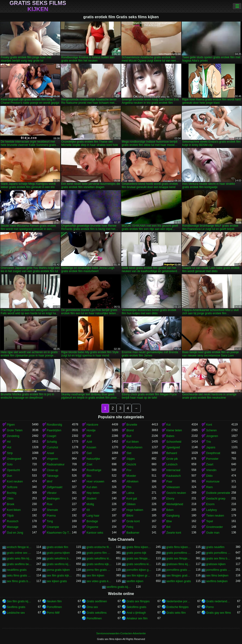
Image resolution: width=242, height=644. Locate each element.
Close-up (52, 470)
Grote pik (172, 459)
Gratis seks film (176, 613)
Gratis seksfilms (97, 613)
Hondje (91, 430)
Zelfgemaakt (55, 487)
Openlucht (13, 470)
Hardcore (92, 425)
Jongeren (212, 436)
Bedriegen (53, 499)
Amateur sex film (137, 618)
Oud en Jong (15, 533)
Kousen (91, 447)
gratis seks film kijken (19, 558)
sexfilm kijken (135, 581)
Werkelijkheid (175, 504)
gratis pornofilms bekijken (179, 553)
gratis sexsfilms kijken (139, 564)
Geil (89, 453)
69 (88, 510)
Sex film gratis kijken (19, 601)
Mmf (50, 482)
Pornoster (212, 459)
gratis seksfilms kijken (99, 558)
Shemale (52, 510)
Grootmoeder (214, 527)
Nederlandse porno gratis (179, 601)
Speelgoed (173, 447)
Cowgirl (52, 436)
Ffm (129, 487)
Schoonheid (174, 442)
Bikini (130, 516)
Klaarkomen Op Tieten (59, 533)
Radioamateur (56, 464)
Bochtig (12, 493)
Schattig (52, 442)
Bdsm (170, 510)
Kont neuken (15, 482)
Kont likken (14, 510)
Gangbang (173, 516)
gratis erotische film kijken (99, 547)
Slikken (131, 504)
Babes (170, 436)
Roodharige (94, 470)
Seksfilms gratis (136, 607)
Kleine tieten (174, 430)
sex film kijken (95, 576)
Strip (10, 453)
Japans (211, 447)
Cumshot (52, 447)
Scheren (211, 430)
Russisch (13, 521)
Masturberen (134, 447)
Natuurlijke (93, 459)
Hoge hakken (135, 510)
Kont (209, 425)
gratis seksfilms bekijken (59, 558)
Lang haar (93, 516)
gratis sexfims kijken (99, 564)
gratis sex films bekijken (219, 558)
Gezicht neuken (176, 493)
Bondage (92, 521)
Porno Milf (53, 613)
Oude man (213, 533)
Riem (209, 487)
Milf (89, 436)
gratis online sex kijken (19, 553)
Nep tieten (93, 493)
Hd (9, 442)
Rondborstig (54, 425)
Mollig (90, 504)
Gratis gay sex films (218, 613)
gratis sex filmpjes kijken (179, 558)
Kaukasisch (174, 476)
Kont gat (132, 499)
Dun (9, 476)
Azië (89, 442)
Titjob (10, 516)
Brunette (132, 425)
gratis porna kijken (58, 553)
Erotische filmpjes (177, 607)
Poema (51, 516)
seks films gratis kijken (19, 576)
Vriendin (211, 470)
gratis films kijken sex (179, 547)
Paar (169, 482)
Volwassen (173, 487)
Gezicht (131, 464)
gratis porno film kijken (99, 553)
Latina (130, 493)
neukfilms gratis (17, 570)
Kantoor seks (95, 533)
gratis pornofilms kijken (219, 553)
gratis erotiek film (58, 547)
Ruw (50, 504)
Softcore (12, 487)
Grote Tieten (15, 430)
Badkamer (133, 533)
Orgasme (92, 527)
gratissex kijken (216, 564)
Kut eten (92, 487)
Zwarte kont (174, 533)
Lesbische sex (16, 613)
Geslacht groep (216, 499)
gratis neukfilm (215, 547)
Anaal (50, 453)
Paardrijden (54, 430)
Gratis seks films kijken (38, 6)
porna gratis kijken (58, 570)
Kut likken (133, 442)
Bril (168, 527)
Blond (130, 430)
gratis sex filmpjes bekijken (139, 558)
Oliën (10, 499)
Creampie (53, 527)
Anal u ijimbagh (136, 613)
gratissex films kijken (179, 564)
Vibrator (52, 493)
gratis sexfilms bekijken (19, 564)
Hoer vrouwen (95, 482)
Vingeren (52, 459)
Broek (11, 504)
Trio (208, 442)
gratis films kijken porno (139, 547)
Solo (10, 464)
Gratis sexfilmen (97, 601)
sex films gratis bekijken (19, 581)
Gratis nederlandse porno (219, 601)
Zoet (89, 464)
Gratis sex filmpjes (138, 601)
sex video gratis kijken (99, 581)
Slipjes (131, 459)
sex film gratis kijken (59, 576)
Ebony (170, 499)
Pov (129, 470)
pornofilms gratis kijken (219, 570)
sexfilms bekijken (217, 581)
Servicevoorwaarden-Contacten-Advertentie (121, 633)
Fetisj (130, 527)
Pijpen (11, 425)
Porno (210, 607)
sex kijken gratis (57, 581)
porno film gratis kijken (99, 570)
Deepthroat (213, 453)
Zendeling (13, 436)
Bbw (169, 521)
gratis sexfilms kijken (59, 564)
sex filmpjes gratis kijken (179, 576)
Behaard (172, 453)
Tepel (210, 521)
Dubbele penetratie (218, 493)
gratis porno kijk (136, 553)
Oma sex (92, 607)
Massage (13, 527)
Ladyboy (211, 510)
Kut (169, 425)
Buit (129, 436)
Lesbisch (172, 464)
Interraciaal (173, 470)
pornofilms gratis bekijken (179, 570)
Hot (9, 447)
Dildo (209, 476)
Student (91, 499)
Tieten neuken (215, 516)
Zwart (210, 464)
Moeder (131, 476)
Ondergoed (14, 459)
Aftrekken (132, 482)
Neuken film (54, 601)
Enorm (210, 504)
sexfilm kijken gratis (179, 581)
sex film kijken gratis (139, 576)
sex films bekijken (217, 576)
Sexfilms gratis (16, 607)
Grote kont (133, 521)
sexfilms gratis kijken (119, 587)
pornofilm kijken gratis (139, 570)
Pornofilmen (54, 607)
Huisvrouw (213, 482)
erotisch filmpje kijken (19, 547)
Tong (50, 521)
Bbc (89, 476)
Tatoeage (53, 476)
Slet (129, 453)
